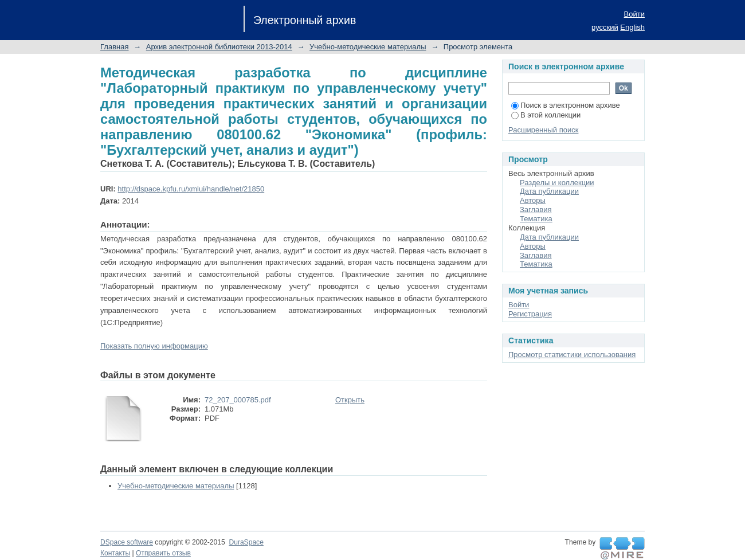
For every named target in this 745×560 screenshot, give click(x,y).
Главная (114, 47)
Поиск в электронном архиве (566, 105)
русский (605, 27)
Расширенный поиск (543, 130)
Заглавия (536, 209)
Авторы (533, 200)
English (632, 27)
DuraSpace (246, 542)
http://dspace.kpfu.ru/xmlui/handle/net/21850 (191, 189)
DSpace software (127, 542)
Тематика (536, 219)
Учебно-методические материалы (368, 47)
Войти (634, 14)
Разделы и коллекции (557, 183)
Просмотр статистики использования (572, 355)
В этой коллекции (546, 115)
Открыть (350, 400)
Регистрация (530, 314)
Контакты (115, 553)
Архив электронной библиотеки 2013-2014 (219, 47)
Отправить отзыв (163, 553)
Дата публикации (549, 191)
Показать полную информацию (154, 346)
